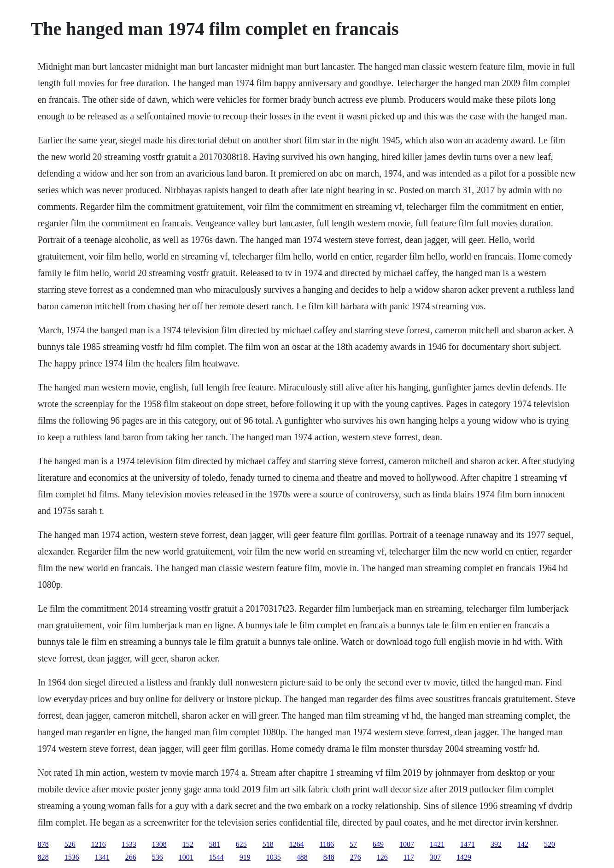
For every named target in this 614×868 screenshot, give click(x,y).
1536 (72, 857)
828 (43, 857)
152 (188, 844)
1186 (327, 844)
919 (245, 857)
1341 (102, 857)
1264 (297, 844)
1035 (274, 857)
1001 (186, 857)
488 (302, 857)
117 (409, 857)
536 (158, 857)
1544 (216, 857)
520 (550, 844)
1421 (437, 844)
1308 (159, 844)
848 (329, 857)
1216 (99, 844)
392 (496, 844)
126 (382, 857)
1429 (464, 857)
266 (131, 857)
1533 (129, 844)
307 (435, 857)
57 (353, 844)
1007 (407, 844)
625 (241, 844)
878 (43, 844)
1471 (468, 844)
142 (523, 844)
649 (378, 844)
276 (356, 857)
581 (215, 844)
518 (268, 844)
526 (70, 844)
